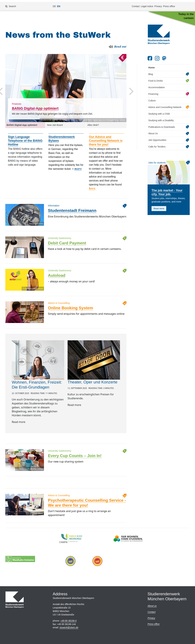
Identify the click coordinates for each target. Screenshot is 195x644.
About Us (153, 131)
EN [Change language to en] (59, 4)
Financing (153, 91)
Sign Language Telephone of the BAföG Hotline (25, 138)
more (78, 166)
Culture (152, 98)
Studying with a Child (159, 111)
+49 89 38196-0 (68, 621)
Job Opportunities (157, 137)
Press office (169, 4)
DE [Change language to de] (54, 4)
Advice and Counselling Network (165, 104)
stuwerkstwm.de (69, 627)
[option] (66, 85)
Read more (159, 206)
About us (152, 606)
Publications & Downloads (162, 124)
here (92, 186)
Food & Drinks (156, 78)
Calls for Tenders (157, 144)
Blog (151, 72)
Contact (136, 4)
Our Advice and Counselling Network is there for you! (106, 138)
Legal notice (147, 4)
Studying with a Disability (161, 118)
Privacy (158, 4)
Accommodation (156, 85)
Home (151, 65)
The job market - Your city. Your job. (167, 189)
